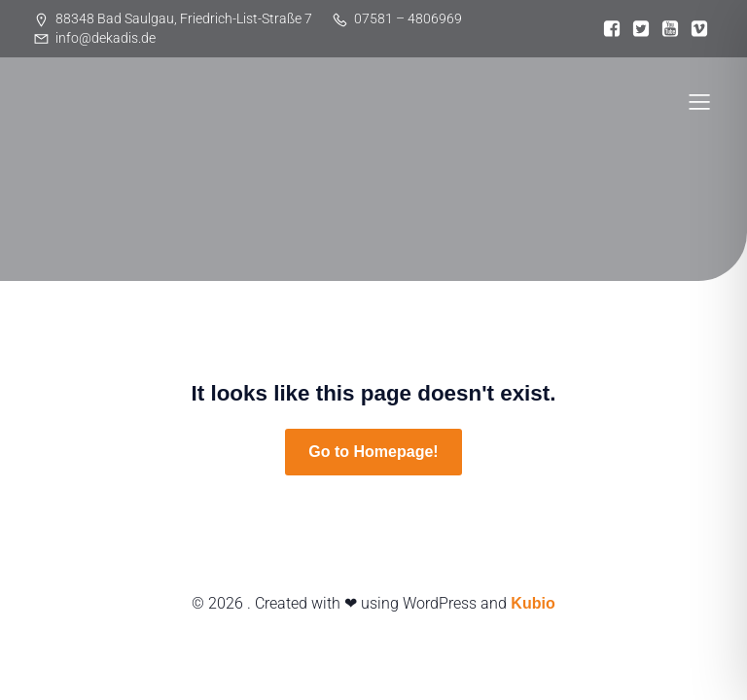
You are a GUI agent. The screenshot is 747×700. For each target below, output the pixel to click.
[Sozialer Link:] (612, 29)
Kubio (533, 603)
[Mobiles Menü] (699, 101)
